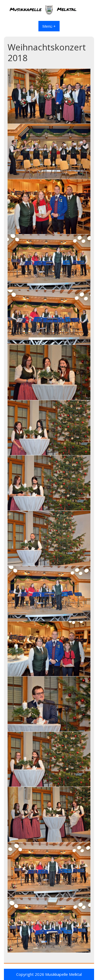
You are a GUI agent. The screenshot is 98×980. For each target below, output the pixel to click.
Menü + (49, 26)
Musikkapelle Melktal (64, 974)
